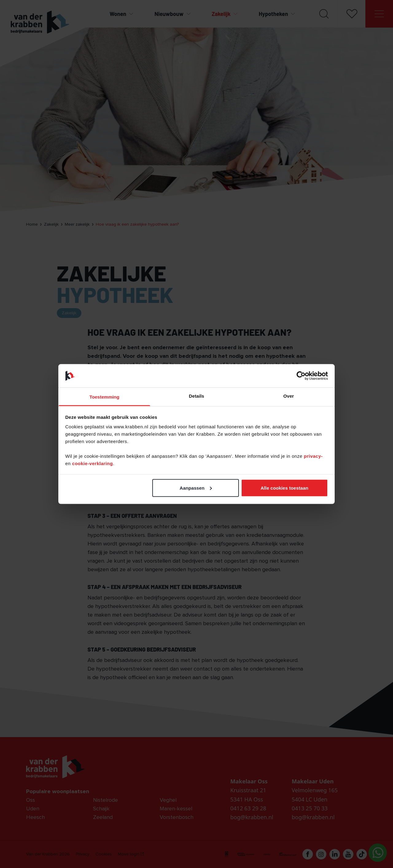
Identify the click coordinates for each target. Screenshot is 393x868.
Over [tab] (289, 396)
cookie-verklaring (93, 463)
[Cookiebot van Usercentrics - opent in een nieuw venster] (301, 376)
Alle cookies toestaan (285, 488)
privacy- (313, 456)
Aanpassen (196, 488)
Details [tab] (196, 396)
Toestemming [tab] (104, 397)
